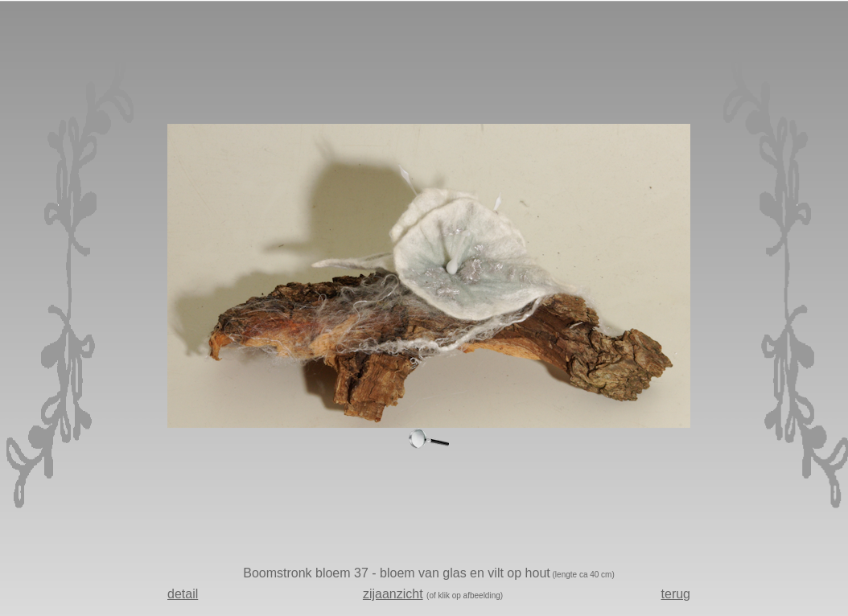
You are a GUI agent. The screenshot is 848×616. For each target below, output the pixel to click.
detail (183, 594)
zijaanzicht (393, 594)
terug (676, 594)
